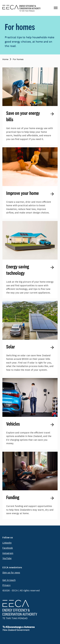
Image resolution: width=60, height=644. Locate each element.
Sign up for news (11, 573)
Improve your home (22, 193)
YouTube (7, 558)
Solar (11, 347)
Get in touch (9, 580)
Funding (13, 497)
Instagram (8, 553)
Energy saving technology (18, 270)
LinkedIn (7, 543)
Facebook (8, 548)
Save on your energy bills (23, 116)
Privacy (6, 585)
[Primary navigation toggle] (56, 8)
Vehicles (13, 424)
